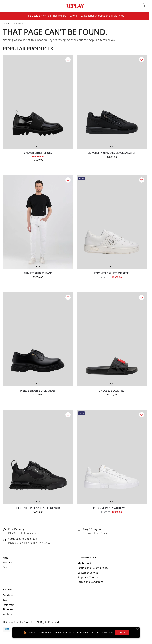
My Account (84, 563)
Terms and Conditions (90, 582)
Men (5, 558)
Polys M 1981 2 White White (112, 508)
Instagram (9, 605)
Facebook (8, 595)
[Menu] (8, 6)
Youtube (8, 614)
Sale (5, 567)
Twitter (7, 600)
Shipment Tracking (88, 577)
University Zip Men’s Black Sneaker (112, 153)
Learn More (107, 632)
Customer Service (88, 573)
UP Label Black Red (112, 391)
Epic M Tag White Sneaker (112, 273)
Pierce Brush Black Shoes (38, 391)
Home (6, 23)
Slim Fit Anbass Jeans (38, 273)
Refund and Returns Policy (93, 568)
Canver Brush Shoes (38, 153)
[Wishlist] (68, 60)
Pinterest (8, 609)
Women (7, 562)
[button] (144, 6)
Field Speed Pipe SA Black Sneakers (38, 508)
